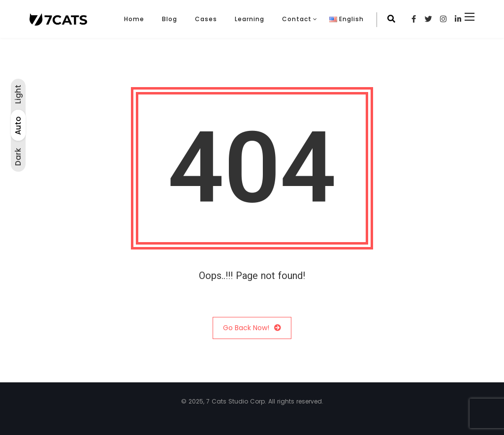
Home (134, 19)
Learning (250, 19)
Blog (170, 19)
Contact (297, 19)
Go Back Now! (252, 328)
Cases (206, 19)
